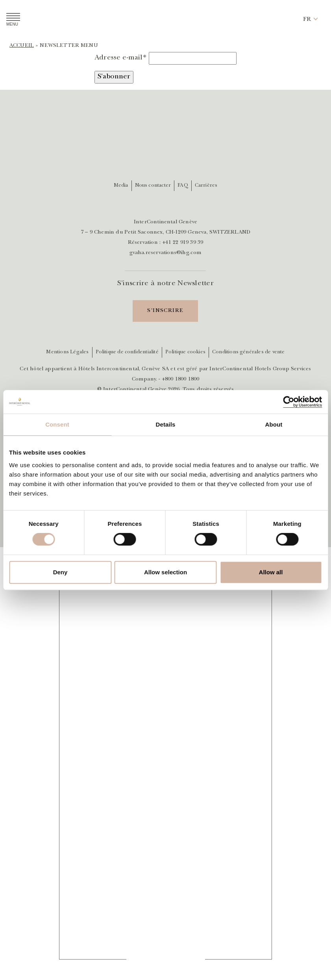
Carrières (206, 186)
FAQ (183, 186)
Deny (60, 572)
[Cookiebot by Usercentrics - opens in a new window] (288, 402)
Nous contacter (153, 186)
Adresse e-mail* (121, 58)
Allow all (271, 572)
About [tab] (274, 424)
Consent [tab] (57, 424)
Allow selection (165, 572)
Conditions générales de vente (248, 352)
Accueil (22, 46)
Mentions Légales (67, 352)
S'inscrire (165, 311)
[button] (307, 19)
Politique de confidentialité (127, 352)
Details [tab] (166, 424)
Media (121, 186)
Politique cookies (185, 352)
